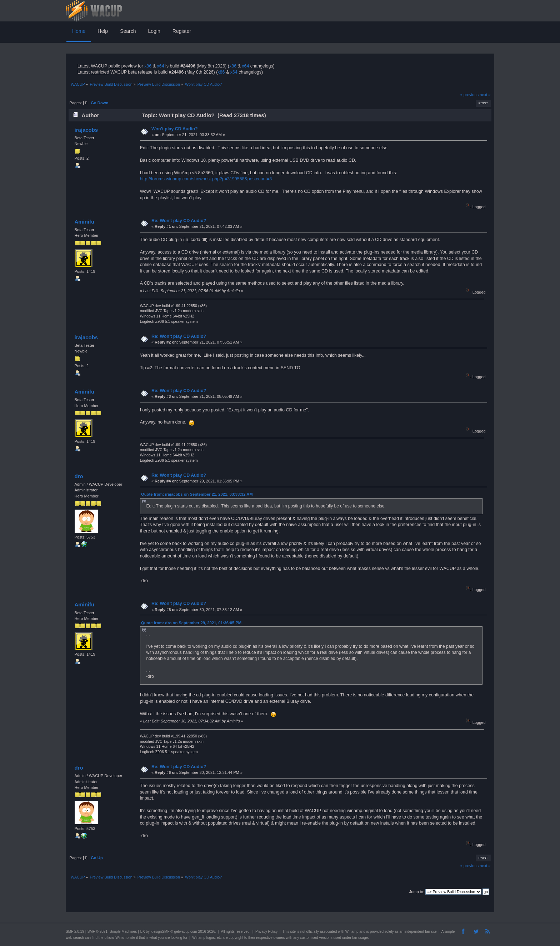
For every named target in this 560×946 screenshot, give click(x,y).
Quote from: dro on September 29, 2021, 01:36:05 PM (191, 623)
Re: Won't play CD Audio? (179, 221)
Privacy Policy (266, 932)
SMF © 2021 (97, 932)
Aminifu (84, 222)
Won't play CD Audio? (175, 129)
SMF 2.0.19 (75, 932)
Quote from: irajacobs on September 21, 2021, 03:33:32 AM (197, 494)
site (293, 932)
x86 (148, 66)
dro (79, 476)
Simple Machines (123, 932)
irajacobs (86, 130)
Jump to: (417, 892)
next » (485, 95)
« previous (469, 95)
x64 (160, 66)
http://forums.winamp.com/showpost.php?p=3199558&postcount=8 (206, 179)
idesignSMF (160, 932)
